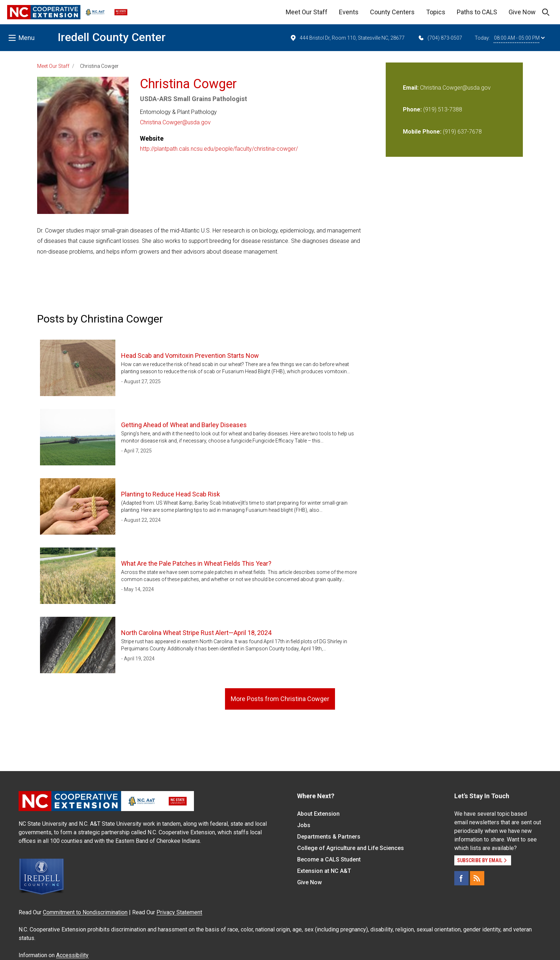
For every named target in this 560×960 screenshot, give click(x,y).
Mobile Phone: (422, 132)
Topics (436, 12)
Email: (411, 88)
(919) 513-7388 (443, 109)
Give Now (522, 12)
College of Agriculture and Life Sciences (351, 848)
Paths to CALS (477, 12)
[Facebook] (461, 878)
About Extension (318, 814)
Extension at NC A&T (324, 871)
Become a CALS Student (329, 859)
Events (349, 12)
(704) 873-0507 (440, 38)
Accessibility (72, 955)
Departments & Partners (329, 837)
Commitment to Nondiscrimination (85, 912)
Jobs (304, 825)
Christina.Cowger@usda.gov (175, 122)
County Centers (392, 12)
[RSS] (477, 878)
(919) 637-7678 (462, 132)
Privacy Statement (179, 912)
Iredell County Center (112, 37)
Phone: (412, 109)
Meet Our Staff (307, 12)
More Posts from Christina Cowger (280, 699)
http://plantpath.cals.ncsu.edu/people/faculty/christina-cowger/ (219, 149)
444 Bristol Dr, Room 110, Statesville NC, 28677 (347, 38)
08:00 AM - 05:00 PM (519, 38)
